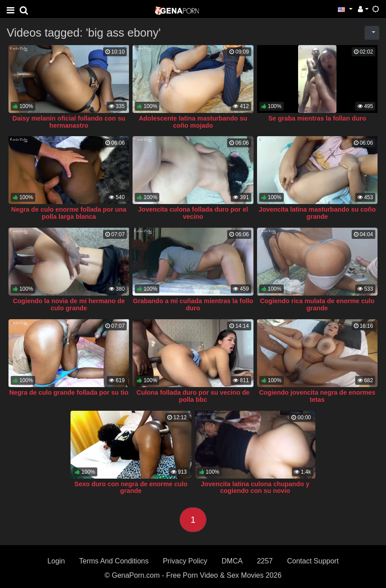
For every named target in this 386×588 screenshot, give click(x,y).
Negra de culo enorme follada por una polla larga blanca (69, 213)
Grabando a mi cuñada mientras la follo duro (193, 304)
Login (56, 561)
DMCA (232, 561)
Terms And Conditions (114, 561)
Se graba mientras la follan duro (317, 118)
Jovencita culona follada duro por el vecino (193, 213)
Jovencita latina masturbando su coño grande (317, 213)
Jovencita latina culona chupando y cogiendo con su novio (255, 488)
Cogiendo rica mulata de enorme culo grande (317, 304)
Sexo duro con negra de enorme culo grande (131, 488)
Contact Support (313, 561)
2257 (265, 561)
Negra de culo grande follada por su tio (69, 392)
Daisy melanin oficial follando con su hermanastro (69, 122)
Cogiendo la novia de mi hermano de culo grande (69, 304)
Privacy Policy (185, 561)
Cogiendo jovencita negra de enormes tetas (317, 396)
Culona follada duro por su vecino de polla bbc (193, 396)
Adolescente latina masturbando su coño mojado (193, 122)
